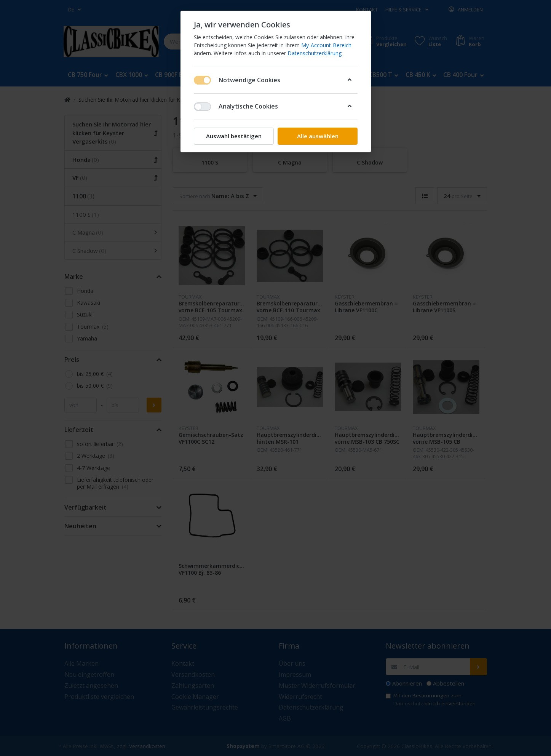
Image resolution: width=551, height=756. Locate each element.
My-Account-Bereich (326, 45)
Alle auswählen (317, 136)
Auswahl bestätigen (234, 136)
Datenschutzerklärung (315, 53)
